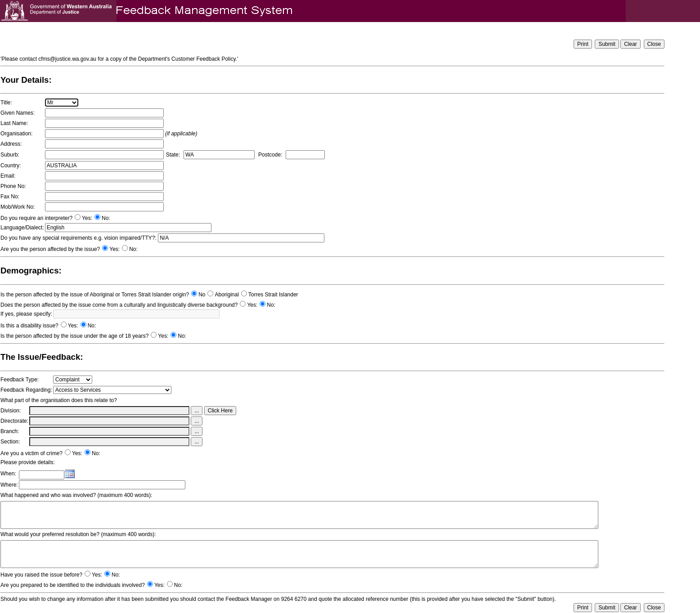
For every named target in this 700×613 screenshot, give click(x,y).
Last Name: (14, 123)
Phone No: (13, 186)
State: (173, 155)
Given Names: (18, 113)
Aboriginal (227, 295)
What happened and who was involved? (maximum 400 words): (76, 495)
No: (106, 218)
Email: (8, 176)
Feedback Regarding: (26, 390)
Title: (6, 103)
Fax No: (10, 197)
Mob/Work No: (18, 207)
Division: (11, 411)
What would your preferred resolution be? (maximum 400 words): (78, 534)
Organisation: (16, 134)
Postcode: (270, 155)
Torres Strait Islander (273, 295)
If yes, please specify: (26, 314)
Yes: (87, 218)
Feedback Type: (20, 380)
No (202, 295)
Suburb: (10, 155)
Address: (11, 144)
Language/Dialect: (22, 228)
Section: (10, 442)
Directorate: (14, 421)
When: (8, 474)
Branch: (10, 431)
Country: (11, 166)
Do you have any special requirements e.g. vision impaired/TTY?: (79, 238)
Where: (9, 485)
